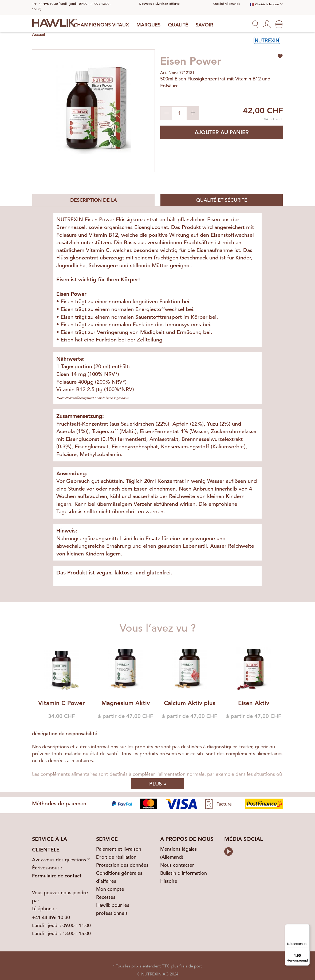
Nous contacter (177, 865)
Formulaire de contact (57, 876)
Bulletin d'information (184, 873)
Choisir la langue (264, 4)
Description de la (94, 200)
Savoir (204, 25)
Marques (148, 25)
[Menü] (306, 927)
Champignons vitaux (101, 25)
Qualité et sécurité (222, 200)
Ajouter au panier (222, 132)
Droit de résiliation (116, 857)
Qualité (178, 25)
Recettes (106, 897)
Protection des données (122, 865)
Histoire (169, 881)
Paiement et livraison (119, 849)
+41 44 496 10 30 (51, 917)
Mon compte (110, 889)
